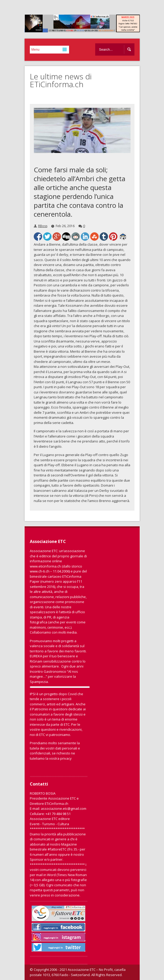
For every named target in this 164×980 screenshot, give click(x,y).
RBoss (43, 226)
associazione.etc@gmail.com (64, 808)
